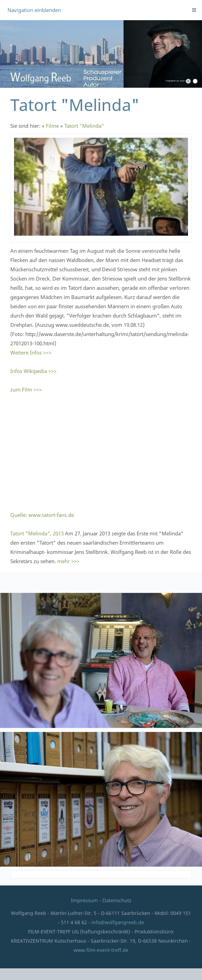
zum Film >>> (26, 389)
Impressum (85, 900)
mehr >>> (68, 561)
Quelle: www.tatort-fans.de (42, 515)
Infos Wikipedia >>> (33, 371)
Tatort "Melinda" (84, 126)
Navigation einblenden (34, 10)
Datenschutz (117, 900)
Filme (52, 126)
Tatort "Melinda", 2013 (37, 533)
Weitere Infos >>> (31, 352)
